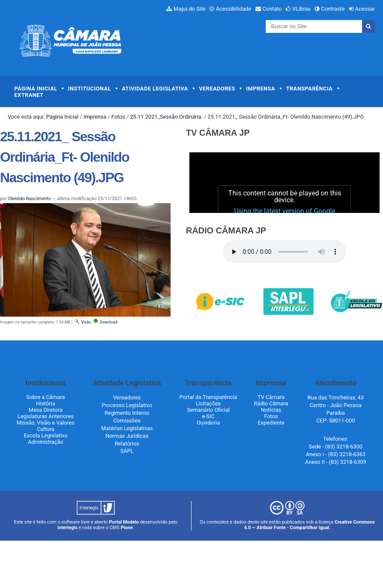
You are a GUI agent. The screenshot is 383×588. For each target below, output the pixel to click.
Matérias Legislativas (127, 428)
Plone (127, 528)
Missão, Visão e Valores (46, 423)
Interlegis (68, 528)
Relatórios (127, 444)
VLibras (301, 9)
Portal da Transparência (208, 397)
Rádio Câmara (271, 403)
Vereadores (217, 89)
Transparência (309, 89)
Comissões (127, 421)
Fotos (118, 117)
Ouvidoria (208, 423)
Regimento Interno (127, 413)
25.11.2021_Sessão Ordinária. (166, 117)
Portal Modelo (124, 522)
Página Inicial (36, 89)
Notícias (271, 410)
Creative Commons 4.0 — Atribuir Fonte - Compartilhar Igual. (309, 525)
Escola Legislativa (46, 435)
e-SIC (208, 416)
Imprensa (261, 89)
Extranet (29, 95)
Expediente (271, 423)
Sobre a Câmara (45, 397)
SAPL (127, 451)
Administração (45, 442)
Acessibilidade (234, 9)
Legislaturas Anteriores (45, 416)
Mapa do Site (190, 9)
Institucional (90, 89)
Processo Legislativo (127, 405)
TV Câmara (271, 397)
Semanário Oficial (208, 410)
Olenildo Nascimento (30, 199)
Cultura (45, 429)
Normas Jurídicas (127, 436)
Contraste (333, 9)
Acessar (365, 9)
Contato (272, 9)
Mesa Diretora (46, 410)
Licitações (208, 403)
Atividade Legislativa (155, 89)
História (46, 403)
